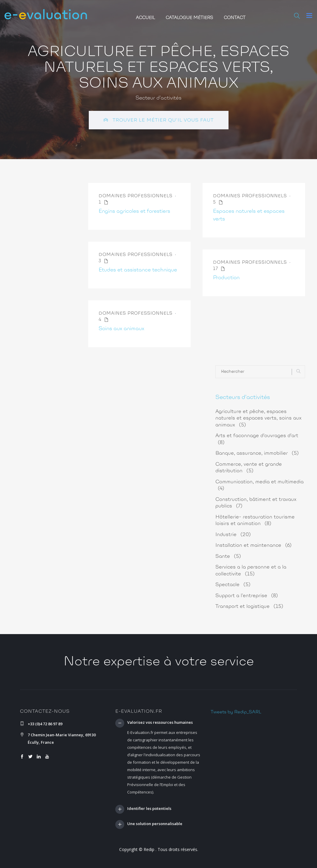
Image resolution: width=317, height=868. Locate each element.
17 (219, 269)
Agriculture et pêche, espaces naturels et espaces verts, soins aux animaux (258, 418)
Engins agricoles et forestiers (134, 212)
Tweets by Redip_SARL (236, 712)
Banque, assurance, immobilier (257, 453)
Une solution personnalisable (155, 824)
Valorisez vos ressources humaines (160, 723)
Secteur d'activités (158, 98)
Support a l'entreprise (247, 596)
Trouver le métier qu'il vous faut (159, 120)
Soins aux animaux (121, 329)
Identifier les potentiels (149, 809)
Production (226, 278)
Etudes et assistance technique (138, 270)
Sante (228, 556)
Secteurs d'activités (243, 397)
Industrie (233, 535)
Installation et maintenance (254, 545)
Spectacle (233, 585)
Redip (149, 849)
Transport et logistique (249, 607)
